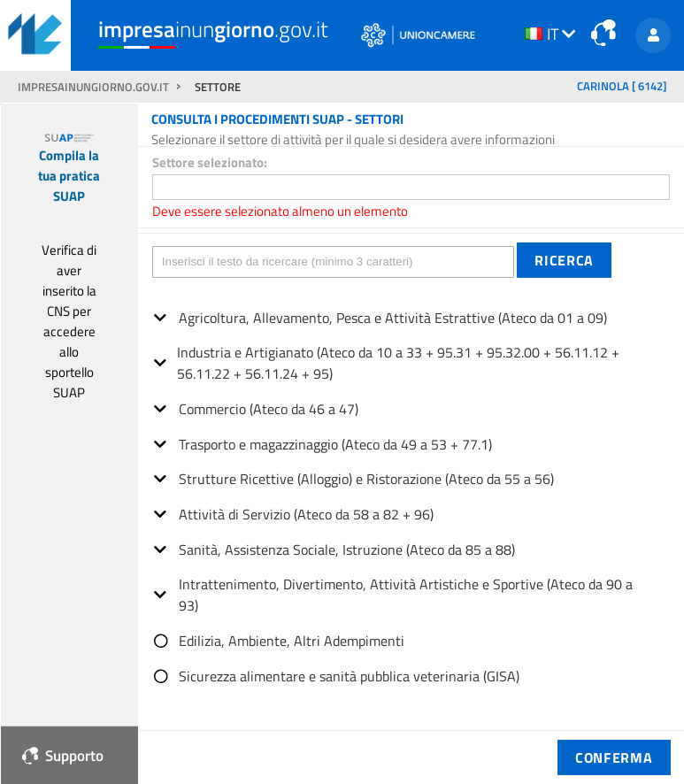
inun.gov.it (213, 30)
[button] (564, 260)
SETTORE (218, 87)
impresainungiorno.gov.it (95, 87)
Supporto (63, 755)
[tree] (411, 491)
